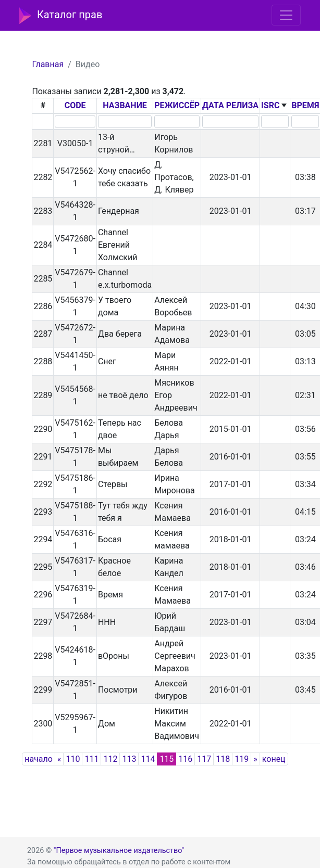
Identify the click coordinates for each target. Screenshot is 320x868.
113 (129, 759)
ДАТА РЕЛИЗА (230, 105)
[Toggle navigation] (286, 15)
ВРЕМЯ (305, 105)
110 (73, 759)
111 (91, 759)
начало (39, 759)
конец (274, 759)
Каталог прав (61, 16)
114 (148, 759)
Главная (48, 64)
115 (167, 759)
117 (204, 759)
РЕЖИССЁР (177, 105)
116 (185, 759)
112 (110, 759)
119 (242, 759)
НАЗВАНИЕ (125, 105)
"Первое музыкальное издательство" (119, 851)
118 (223, 759)
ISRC (270, 105)
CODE (75, 105)
